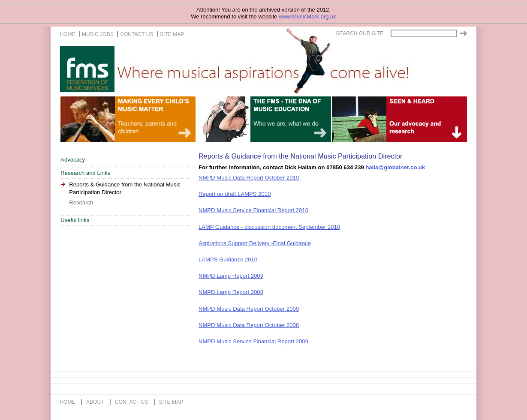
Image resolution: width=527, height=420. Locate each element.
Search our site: (360, 33)
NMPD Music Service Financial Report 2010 (253, 210)
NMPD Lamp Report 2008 (231, 292)
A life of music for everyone (427, 119)
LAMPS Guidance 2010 (228, 259)
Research (81, 202)
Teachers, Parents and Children (155, 119)
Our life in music (291, 119)
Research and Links (85, 173)
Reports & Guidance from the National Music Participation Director (125, 189)
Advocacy (73, 160)
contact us (137, 34)
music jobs (98, 34)
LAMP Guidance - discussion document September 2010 (269, 227)
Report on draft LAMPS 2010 (235, 194)
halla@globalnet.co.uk (395, 167)
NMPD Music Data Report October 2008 (249, 325)
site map (172, 34)
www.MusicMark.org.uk (307, 16)
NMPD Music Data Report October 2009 (249, 309)
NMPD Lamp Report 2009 (231, 276)
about (95, 402)
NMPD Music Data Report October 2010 (249, 178)
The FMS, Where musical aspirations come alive (272, 69)
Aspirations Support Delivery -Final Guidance (255, 243)
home (67, 34)
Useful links (75, 220)
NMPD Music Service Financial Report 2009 (253, 341)
